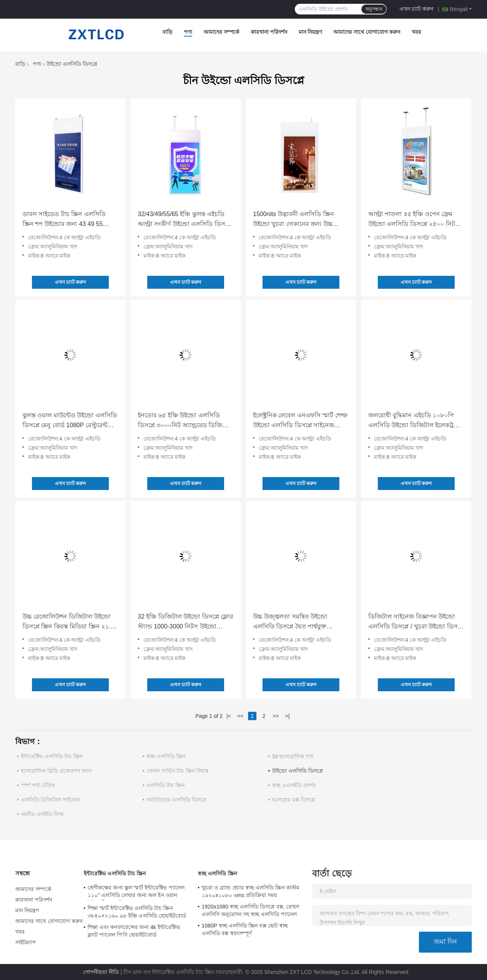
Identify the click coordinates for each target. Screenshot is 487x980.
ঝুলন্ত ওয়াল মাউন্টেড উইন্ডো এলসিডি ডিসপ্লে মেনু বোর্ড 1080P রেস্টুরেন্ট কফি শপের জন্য (70, 421)
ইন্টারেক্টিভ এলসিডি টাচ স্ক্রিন (52, 756)
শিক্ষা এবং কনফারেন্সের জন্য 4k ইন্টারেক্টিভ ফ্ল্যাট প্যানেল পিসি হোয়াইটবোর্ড (134, 931)
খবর (416, 32)
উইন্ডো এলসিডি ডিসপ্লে (298, 771)
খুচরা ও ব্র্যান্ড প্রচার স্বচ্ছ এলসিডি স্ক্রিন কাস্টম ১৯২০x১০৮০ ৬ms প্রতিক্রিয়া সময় (251, 891)
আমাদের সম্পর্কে (221, 32)
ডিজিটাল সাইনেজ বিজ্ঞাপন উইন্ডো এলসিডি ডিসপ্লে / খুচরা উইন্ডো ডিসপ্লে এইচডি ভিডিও (416, 622)
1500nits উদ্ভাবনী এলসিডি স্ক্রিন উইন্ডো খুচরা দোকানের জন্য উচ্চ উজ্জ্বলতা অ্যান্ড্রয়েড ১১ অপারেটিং (297, 220)
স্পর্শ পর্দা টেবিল (38, 785)
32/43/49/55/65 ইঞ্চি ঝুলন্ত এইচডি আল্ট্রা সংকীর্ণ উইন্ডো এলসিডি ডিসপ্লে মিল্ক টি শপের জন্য (185, 220)
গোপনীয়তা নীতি (101, 972)
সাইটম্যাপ (26, 942)
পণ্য (188, 32)
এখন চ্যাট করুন (416, 9)
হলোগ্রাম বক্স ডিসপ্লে (294, 800)
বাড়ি (167, 32)
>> (275, 716)
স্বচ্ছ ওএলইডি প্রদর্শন (294, 785)
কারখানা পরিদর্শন (269, 32)
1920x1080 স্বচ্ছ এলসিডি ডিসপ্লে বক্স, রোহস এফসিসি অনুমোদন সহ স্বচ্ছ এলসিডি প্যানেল (251, 910)
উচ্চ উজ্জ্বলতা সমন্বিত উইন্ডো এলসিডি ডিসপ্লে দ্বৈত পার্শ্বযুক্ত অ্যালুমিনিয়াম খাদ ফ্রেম (290, 622)
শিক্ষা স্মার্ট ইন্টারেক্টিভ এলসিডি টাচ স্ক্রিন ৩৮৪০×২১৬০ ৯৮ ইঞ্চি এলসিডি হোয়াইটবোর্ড (137, 912)
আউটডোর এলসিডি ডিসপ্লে (177, 800)
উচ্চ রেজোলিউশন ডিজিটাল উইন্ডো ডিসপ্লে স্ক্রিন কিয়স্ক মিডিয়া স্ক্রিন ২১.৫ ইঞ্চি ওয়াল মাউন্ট (68, 622)
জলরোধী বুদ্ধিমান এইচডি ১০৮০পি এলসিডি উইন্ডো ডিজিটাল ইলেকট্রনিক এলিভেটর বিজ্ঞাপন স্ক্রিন (416, 421)
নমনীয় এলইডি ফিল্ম (42, 814)
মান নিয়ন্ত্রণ (310, 32)
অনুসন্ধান (374, 9)
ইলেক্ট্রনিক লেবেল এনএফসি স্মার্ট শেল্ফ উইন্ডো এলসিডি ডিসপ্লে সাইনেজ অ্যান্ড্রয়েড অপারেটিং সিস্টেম (300, 421)
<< (240, 716)
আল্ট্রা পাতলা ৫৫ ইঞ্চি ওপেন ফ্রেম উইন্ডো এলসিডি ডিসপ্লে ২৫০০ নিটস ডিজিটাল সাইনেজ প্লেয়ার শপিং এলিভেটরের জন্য (414, 220)
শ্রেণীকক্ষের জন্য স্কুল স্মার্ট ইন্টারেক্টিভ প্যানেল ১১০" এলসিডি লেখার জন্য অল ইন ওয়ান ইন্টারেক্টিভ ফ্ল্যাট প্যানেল (136, 892)
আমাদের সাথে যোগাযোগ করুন (367, 32)
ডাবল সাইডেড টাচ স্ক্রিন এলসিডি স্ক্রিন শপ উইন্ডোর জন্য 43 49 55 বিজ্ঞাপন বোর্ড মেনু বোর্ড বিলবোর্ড (64, 220)
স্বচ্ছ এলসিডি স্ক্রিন (166, 756)
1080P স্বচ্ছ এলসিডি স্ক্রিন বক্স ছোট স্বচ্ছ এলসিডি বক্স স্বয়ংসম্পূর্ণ (245, 929)
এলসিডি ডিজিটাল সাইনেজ (51, 800)
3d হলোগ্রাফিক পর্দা (293, 756)
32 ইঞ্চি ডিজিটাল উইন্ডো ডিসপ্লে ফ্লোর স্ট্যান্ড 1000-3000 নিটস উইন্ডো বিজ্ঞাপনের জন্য (185, 622)
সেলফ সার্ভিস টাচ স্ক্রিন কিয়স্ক (177, 771)
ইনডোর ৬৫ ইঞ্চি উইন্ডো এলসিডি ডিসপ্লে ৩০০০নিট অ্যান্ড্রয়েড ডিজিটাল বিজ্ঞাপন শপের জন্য (185, 421)
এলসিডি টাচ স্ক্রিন (166, 785)
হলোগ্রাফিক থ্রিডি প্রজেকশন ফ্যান (56, 771)
